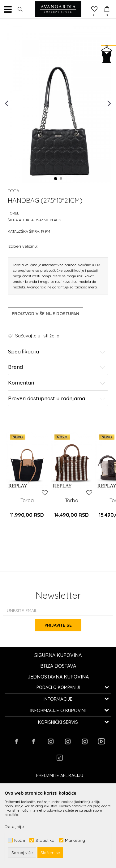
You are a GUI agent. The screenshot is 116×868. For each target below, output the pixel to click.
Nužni (20, 840)
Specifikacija (57, 352)
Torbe (13, 213)
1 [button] (56, 179)
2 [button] (61, 179)
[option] (58, 103)
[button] (20, 9)
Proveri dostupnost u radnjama (57, 399)
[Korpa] (107, 3)
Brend (57, 367)
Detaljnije (14, 826)
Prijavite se (58, 625)
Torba (27, 500)
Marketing (75, 840)
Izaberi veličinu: (23, 246)
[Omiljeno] (94, 10)
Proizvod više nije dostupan (45, 314)
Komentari (57, 383)
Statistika (45, 840)
